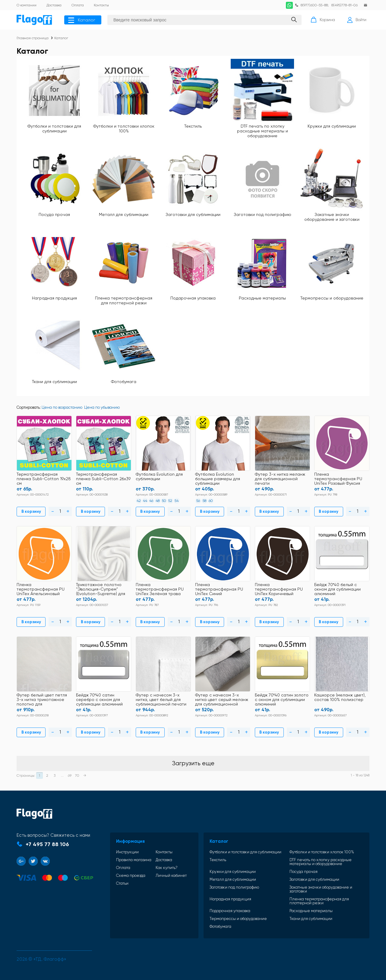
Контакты (164, 852)
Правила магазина (134, 860)
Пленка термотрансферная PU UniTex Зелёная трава (160, 589)
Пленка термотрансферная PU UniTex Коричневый (279, 589)
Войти (357, 20)
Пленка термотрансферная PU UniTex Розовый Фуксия (338, 479)
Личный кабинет (171, 875)
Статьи (122, 883)
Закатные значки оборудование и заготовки (332, 217)
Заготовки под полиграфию (263, 214)
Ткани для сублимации (54, 382)
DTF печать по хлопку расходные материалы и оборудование (263, 131)
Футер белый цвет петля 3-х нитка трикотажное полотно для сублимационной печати (42, 700)
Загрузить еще (193, 763)
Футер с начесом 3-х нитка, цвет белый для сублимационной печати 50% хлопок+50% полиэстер (161, 700)
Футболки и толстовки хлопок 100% (124, 128)
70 (77, 775)
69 (70, 775)
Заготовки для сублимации (193, 214)
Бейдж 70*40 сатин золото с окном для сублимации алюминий (282, 700)
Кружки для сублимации (332, 126)
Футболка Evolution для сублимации (159, 477)
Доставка (164, 860)
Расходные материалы (262, 298)
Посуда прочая (54, 214)
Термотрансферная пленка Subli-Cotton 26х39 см (103, 479)
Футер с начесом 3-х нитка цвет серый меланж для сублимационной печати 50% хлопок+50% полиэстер (222, 700)
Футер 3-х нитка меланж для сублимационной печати (280, 479)
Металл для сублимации (124, 214)
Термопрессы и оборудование (332, 298)
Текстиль (193, 126)
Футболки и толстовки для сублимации (54, 128)
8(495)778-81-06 (345, 5)
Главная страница (33, 38)
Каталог (82, 20)
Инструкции (127, 852)
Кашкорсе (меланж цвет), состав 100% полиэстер (340, 697)
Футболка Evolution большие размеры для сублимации (218, 479)
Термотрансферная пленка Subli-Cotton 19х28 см (44, 479)
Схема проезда (131, 875)
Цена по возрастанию (62, 407)
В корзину (31, 511)
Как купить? (167, 868)
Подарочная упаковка (193, 298)
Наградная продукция (54, 298)
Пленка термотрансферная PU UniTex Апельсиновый (41, 589)
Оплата (123, 868)
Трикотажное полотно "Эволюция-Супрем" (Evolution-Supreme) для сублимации (101, 590)
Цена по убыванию (102, 407)
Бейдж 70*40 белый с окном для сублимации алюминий (337, 589)
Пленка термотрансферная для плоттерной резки (124, 300)
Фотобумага (124, 382)
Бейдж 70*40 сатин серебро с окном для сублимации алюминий (99, 700)
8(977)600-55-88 (314, 5)
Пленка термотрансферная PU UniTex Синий (219, 589)
